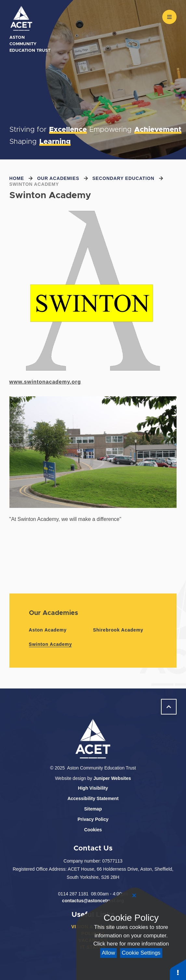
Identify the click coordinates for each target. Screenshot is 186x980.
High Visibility (93, 788)
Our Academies (58, 178)
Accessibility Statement (93, 798)
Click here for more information (131, 944)
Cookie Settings (141, 953)
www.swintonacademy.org (45, 382)
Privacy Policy (93, 819)
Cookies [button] (93, 830)
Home (17, 178)
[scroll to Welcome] (169, 707)
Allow (108, 953)
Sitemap (93, 809)
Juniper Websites (112, 778)
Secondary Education (123, 178)
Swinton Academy (34, 184)
